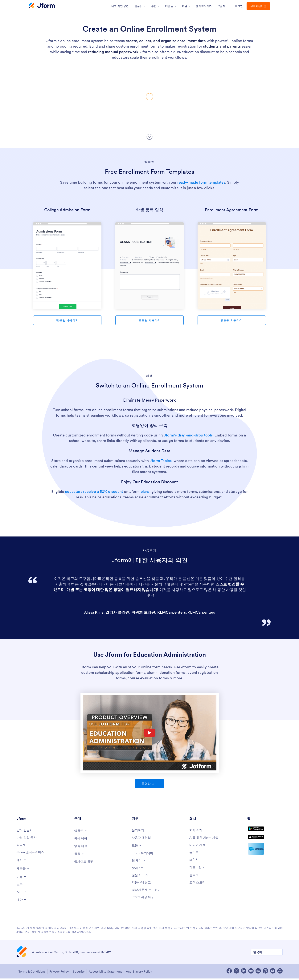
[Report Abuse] (143, 885)
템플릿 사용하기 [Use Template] (67, 320)
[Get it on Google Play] (265, 832)
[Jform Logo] (42, 6)
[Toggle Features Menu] (22, 878)
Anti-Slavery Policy (146, 974)
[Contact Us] (139, 830)
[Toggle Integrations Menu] (80, 854)
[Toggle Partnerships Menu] (198, 870)
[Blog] (195, 878)
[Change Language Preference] (267, 955)
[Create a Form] (26, 830)
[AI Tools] (22, 894)
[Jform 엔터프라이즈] (32, 854)
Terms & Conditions (30, 974)
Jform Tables (161, 461)
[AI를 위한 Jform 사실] (206, 838)
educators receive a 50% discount (94, 492)
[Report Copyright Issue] (148, 893)
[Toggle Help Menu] (137, 846)
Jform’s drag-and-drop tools (188, 435)
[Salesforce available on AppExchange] (265, 857)
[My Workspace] (28, 838)
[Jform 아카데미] (144, 854)
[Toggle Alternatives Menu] (22, 902)
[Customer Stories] (198, 885)
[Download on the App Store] (265, 844)
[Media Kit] (198, 846)
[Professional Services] (141, 878)
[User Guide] (143, 838)
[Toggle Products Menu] (24, 870)
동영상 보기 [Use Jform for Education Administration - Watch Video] (149, 784)
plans (145, 492)
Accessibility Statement (110, 974)
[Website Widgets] (85, 863)
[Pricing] (22, 846)
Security (81, 974)
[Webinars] (139, 862)
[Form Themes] (82, 839)
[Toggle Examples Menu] (22, 862)
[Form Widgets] (82, 847)
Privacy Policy (59, 974)
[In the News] (196, 854)
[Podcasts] (139, 870)
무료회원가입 (258, 6)
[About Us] (197, 830)
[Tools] (20, 887)
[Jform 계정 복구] (144, 901)
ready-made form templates (201, 182)
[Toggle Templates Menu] (81, 831)
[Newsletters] (195, 861)
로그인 (239, 6)
